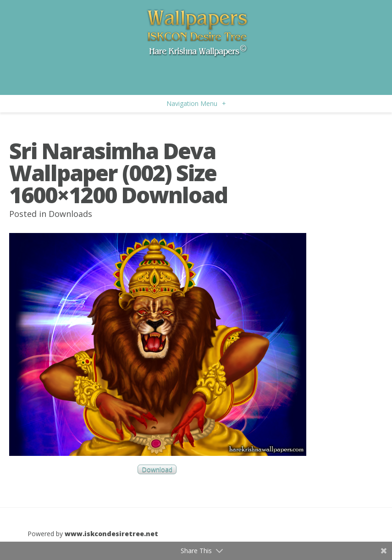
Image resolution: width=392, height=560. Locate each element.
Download (157, 469)
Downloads (70, 214)
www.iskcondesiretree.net (111, 534)
